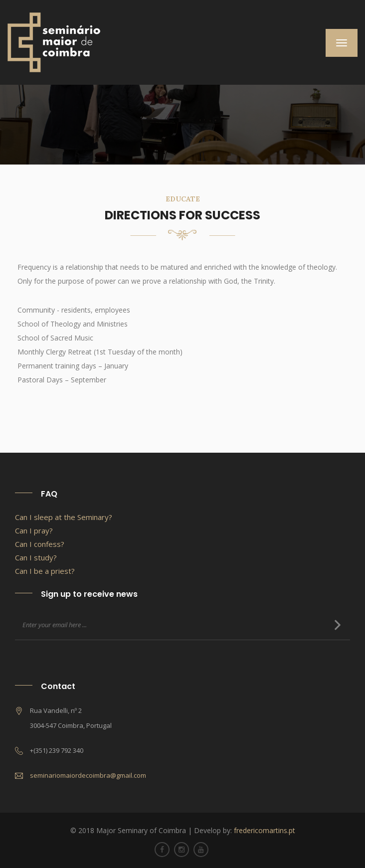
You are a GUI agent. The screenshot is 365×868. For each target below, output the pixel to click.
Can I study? (36, 557)
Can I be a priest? (45, 571)
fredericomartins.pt (265, 830)
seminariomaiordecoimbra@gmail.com (88, 775)
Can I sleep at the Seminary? (64, 517)
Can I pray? (34, 530)
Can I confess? (40, 544)
